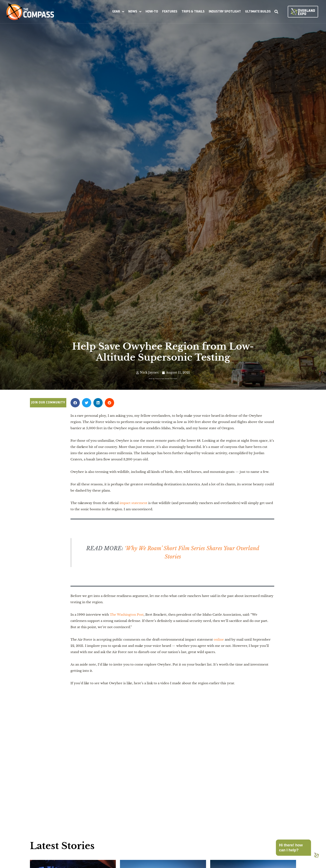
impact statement (133, 503)
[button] (118, 12)
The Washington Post (127, 615)
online (219, 639)
